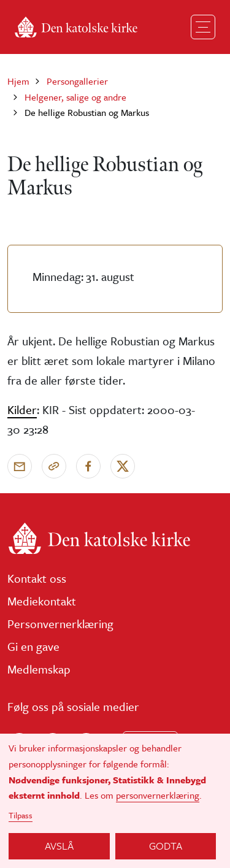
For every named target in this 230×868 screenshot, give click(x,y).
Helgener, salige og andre (75, 97)
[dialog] (115, 801)
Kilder (22, 409)
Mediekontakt (42, 601)
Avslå (59, 846)
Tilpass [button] (21, 815)
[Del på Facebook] (88, 466)
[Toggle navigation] (203, 27)
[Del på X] (123, 466)
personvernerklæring (158, 795)
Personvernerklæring (60, 624)
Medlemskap (39, 669)
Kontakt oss (37, 578)
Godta (166, 846)
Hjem (18, 81)
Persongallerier (77, 81)
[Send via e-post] (20, 466)
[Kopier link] (54, 466)
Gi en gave (33, 646)
